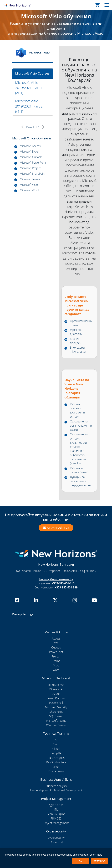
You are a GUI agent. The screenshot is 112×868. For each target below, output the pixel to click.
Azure (56, 694)
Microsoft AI (56, 689)
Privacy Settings (23, 614)
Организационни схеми (81, 323)
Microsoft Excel (29, 152)
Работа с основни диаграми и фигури (77, 410)
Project (56, 656)
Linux (56, 767)
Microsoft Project (30, 168)
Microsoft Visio (29, 185)
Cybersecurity (56, 838)
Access (56, 638)
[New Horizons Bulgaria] (14, 5)
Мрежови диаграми (76, 332)
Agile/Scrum (56, 805)
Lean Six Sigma (56, 814)
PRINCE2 (56, 818)
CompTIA (56, 753)
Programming (56, 771)
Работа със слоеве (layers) (79, 470)
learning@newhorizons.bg (56, 579)
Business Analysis (56, 786)
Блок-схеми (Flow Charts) (78, 350)
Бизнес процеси (76, 341)
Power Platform (56, 698)
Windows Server (56, 725)
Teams (56, 661)
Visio (56, 665)
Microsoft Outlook (31, 157)
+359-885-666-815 (63, 583)
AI (56, 740)
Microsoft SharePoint (33, 174)
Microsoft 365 (56, 685)
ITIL (56, 810)
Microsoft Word (29, 190)
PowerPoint (56, 652)
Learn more (96, 855)
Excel (56, 643)
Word (56, 670)
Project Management (56, 823)
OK (80, 861)
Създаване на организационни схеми (81, 426)
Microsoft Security (56, 707)
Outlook (56, 647)
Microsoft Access (30, 146)
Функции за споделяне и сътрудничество (80, 481)
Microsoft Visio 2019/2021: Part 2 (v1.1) (29, 106)
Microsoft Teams (30, 179)
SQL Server (56, 716)
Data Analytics (56, 758)
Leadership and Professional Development (56, 790)
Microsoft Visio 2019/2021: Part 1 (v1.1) (29, 88)
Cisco (56, 744)
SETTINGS (99, 861)
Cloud (56, 749)
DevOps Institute (56, 762)
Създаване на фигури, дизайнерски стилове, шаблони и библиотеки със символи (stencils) (79, 449)
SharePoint (56, 712)
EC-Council (56, 842)
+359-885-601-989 (66, 587)
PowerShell (56, 703)
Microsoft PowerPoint (33, 163)
